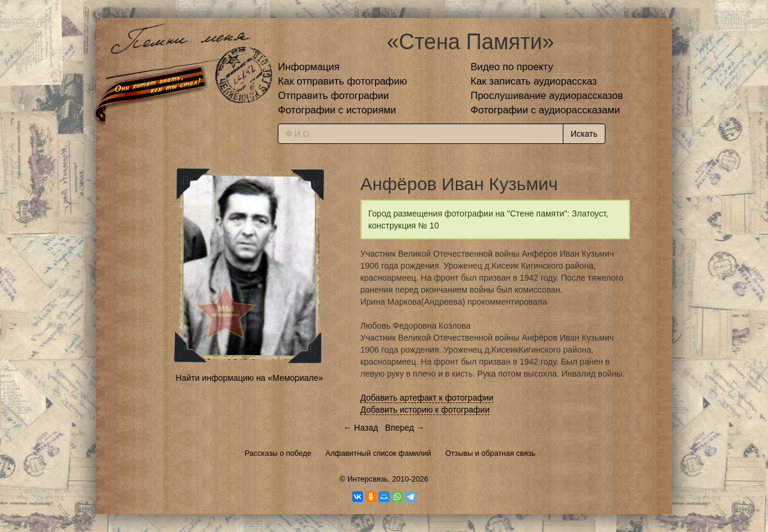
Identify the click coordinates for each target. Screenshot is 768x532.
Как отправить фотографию (342, 81)
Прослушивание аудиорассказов (547, 96)
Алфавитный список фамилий (378, 453)
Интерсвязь (368, 479)
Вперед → (405, 428)
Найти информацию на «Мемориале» (249, 378)
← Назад (361, 428)
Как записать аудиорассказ (534, 81)
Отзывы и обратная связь (490, 453)
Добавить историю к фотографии (425, 410)
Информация (309, 67)
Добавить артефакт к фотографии (427, 398)
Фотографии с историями (337, 110)
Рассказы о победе (278, 453)
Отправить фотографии (333, 96)
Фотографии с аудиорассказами (545, 110)
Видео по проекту (512, 67)
